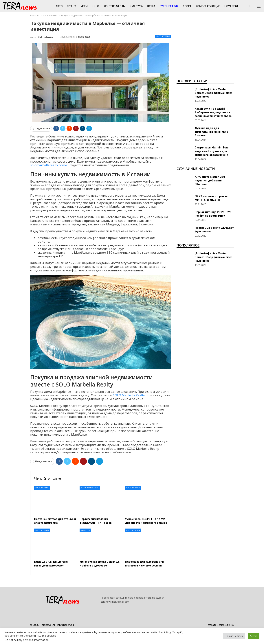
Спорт (187, 6)
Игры (84, 6)
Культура (136, 6)
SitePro (230, 625)
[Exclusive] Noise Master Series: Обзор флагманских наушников (213, 93)
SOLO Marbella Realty (129, 395)
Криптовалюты (114, 6)
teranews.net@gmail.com (115, 602)
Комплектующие (208, 6)
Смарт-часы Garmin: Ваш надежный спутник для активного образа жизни (212, 151)
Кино (95, 6)
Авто (59, 6)
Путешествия (169, 6)
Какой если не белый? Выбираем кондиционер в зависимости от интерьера (213, 112)
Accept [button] (254, 636)
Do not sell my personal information (27, 640)
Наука (151, 6)
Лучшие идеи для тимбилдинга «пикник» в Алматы (212, 132)
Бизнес (72, 6)
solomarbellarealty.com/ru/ (50, 165)
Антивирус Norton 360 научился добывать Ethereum (210, 181)
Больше (230, 6)
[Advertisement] (205, 49)
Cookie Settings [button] (234, 636)
